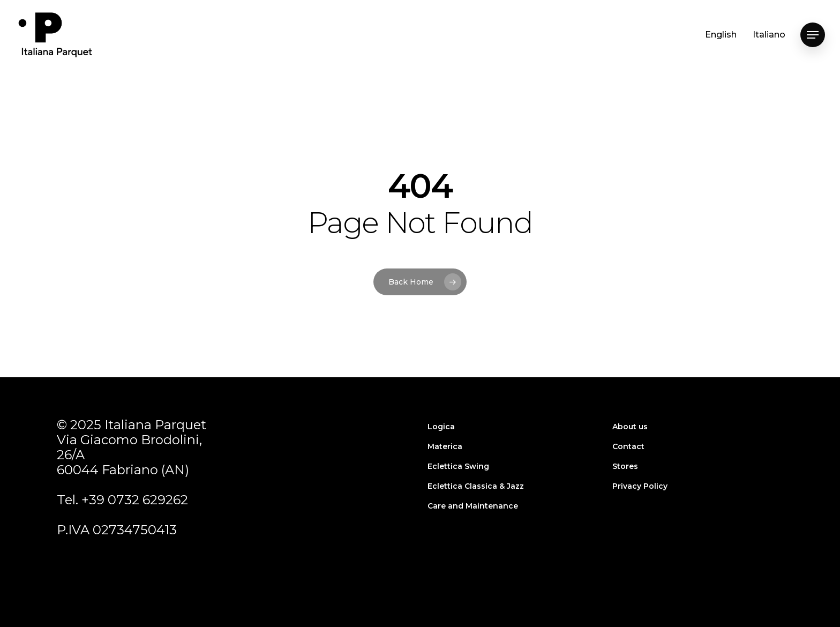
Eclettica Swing (458, 466)
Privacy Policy (640, 486)
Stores (625, 466)
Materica (445, 446)
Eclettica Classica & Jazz (476, 486)
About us (630, 427)
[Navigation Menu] (813, 35)
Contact (628, 446)
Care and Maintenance (473, 506)
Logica (441, 427)
